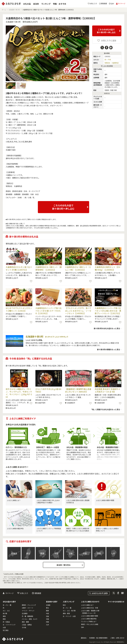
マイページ (9, 593)
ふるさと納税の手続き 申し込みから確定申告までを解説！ (48, 501)
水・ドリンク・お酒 (69, 616)
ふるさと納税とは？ (14, 500)
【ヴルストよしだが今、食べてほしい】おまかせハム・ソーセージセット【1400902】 (78, 311)
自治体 (36, 4)
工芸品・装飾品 (27, 625)
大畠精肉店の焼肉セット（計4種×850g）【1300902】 (107, 268)
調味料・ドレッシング (29, 605)
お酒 (4, 628)
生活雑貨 (25, 613)
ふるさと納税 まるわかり (90, 602)
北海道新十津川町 (13, 22)
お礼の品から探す (9, 602)
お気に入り (24, 593)
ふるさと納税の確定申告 (15, 528)
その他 (24, 628)
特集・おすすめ (60, 4)
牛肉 (109, 60)
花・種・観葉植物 (27, 616)
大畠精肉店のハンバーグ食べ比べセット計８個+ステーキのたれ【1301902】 (48, 311)
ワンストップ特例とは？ (89, 622)
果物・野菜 (66, 613)
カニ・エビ (6, 611)
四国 (99, 553)
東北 (28, 553)
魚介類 (5, 613)
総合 (64, 605)
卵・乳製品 (6, 622)
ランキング (46, 4)
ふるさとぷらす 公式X (100, 593)
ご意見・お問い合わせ (117, 638)
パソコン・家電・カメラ (30, 619)
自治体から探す (52, 602)
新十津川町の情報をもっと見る (109, 349)
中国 (85, 553)
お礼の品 (27, 4)
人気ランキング (69, 602)
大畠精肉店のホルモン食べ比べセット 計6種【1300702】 (19, 268)
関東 (42, 553)
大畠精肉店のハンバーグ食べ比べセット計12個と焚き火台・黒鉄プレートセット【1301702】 (108, 311)
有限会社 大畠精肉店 (112, 63)
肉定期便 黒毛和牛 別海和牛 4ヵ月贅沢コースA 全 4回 (107, 390)
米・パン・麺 (7, 605)
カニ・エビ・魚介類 (69, 611)
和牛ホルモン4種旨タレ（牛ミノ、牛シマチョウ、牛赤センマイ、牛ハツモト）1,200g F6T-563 (19, 393)
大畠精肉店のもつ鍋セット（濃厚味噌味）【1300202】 (48, 268)
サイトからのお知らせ (116, 602)
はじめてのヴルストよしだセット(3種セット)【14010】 (19, 309)
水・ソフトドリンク (9, 625)
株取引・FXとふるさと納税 (90, 624)
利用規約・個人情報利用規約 (98, 638)
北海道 (14, 553)
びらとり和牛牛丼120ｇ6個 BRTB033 (48, 390)
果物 (4, 616)
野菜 (4, 619)
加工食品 (6, 630)
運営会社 (84, 638)
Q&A (82, 627)
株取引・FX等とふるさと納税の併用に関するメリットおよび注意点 (78, 530)
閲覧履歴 (38, 593)
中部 (56, 553)
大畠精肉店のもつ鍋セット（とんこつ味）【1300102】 (78, 268)
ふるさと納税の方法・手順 (89, 608)
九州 (113, 553)
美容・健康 (25, 622)
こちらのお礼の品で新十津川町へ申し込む (106, 31)
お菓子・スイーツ (27, 608)
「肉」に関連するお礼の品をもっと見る (105, 409)
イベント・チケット (28, 611)
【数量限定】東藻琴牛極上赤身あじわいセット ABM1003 (78, 390)
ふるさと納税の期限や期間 (105, 500)
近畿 (71, 553)
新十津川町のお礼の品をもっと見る (107, 328)
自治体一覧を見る (64, 565)
